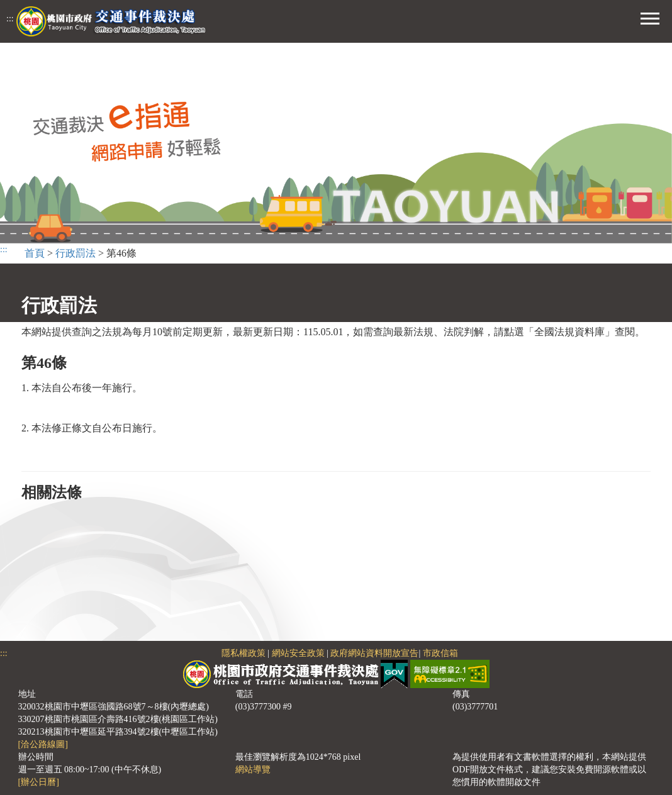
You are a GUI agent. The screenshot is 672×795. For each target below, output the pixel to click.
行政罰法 (76, 253)
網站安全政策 (298, 653)
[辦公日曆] (39, 782)
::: (10, 19)
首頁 (35, 253)
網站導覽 (253, 770)
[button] (650, 17)
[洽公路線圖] (43, 744)
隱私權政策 (244, 653)
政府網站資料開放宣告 (374, 653)
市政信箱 (440, 653)
